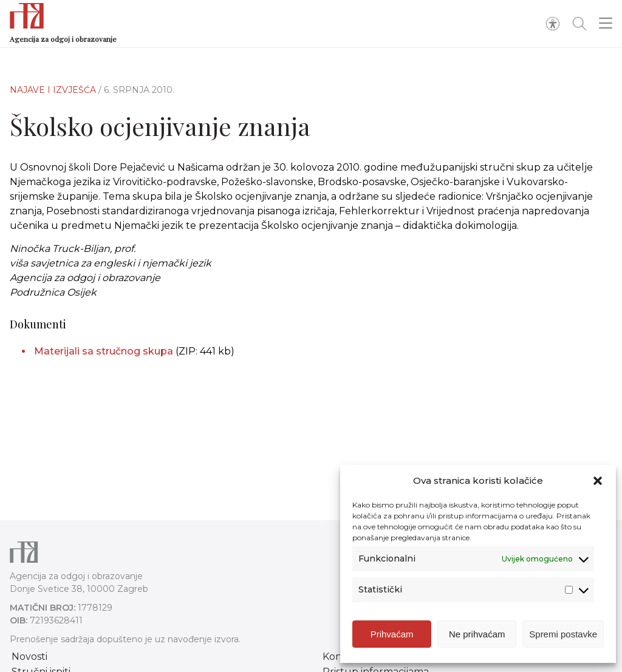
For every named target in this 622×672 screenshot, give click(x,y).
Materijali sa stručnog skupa (104, 351)
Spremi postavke (563, 634)
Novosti (29, 657)
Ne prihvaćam (477, 634)
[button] (598, 481)
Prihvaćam (392, 634)
